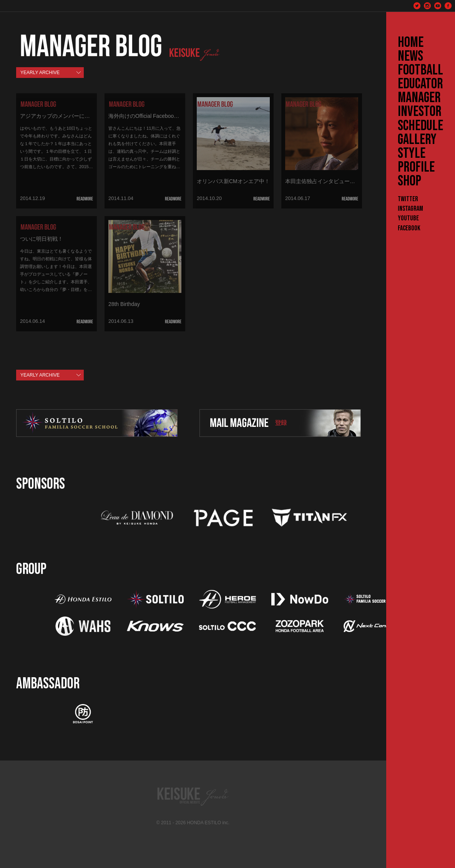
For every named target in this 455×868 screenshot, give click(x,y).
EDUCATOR (420, 84)
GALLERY (417, 140)
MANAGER (419, 98)
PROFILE (416, 167)
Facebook (409, 228)
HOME (411, 43)
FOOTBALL (420, 70)
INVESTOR (420, 112)
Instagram (410, 209)
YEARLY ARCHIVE (40, 73)
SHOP (409, 181)
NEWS (410, 56)
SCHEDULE (420, 126)
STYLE (412, 154)
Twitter (408, 199)
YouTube (408, 218)
